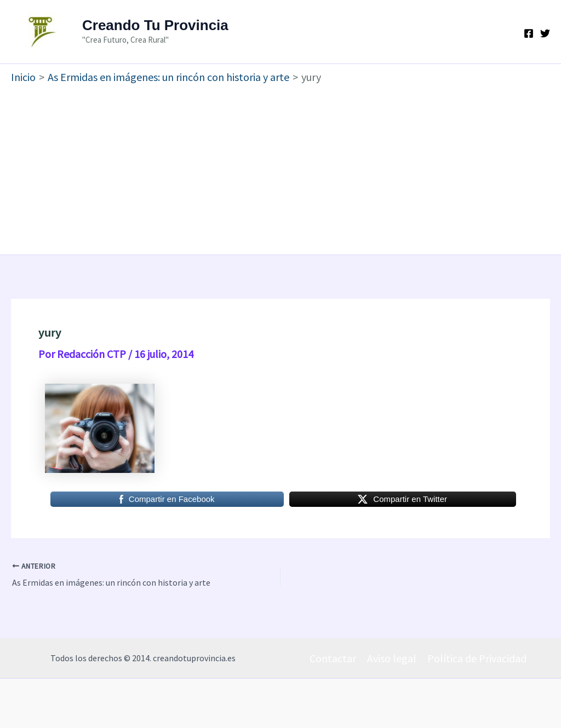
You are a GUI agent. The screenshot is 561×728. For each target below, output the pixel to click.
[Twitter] (545, 33)
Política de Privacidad (477, 658)
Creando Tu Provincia (155, 25)
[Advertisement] (280, 167)
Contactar (333, 658)
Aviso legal (392, 658)
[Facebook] (529, 33)
